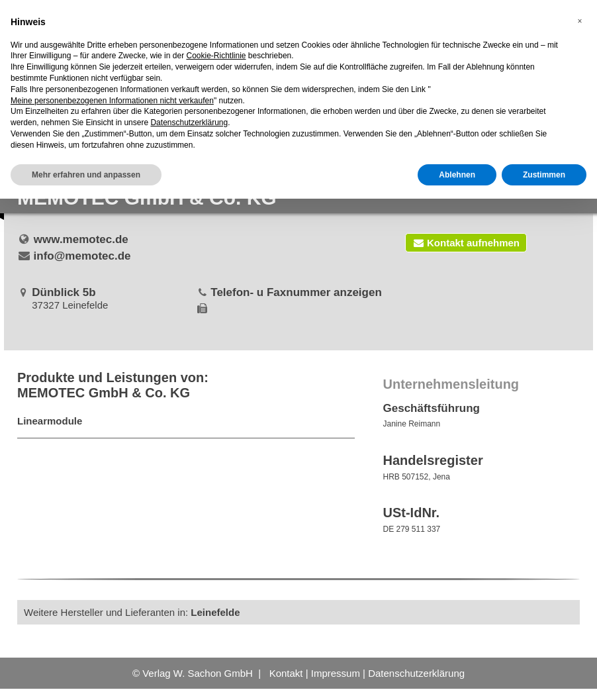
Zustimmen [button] (544, 175)
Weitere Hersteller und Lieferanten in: (132, 612)
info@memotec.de (82, 256)
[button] (580, 21)
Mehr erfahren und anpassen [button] (86, 175)
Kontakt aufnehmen (466, 243)
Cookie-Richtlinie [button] (216, 56)
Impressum (336, 673)
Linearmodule (50, 421)
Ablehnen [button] (457, 175)
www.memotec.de (81, 239)
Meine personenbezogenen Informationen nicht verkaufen (112, 101)
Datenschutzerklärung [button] (189, 123)
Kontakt (286, 673)
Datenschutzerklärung (416, 673)
